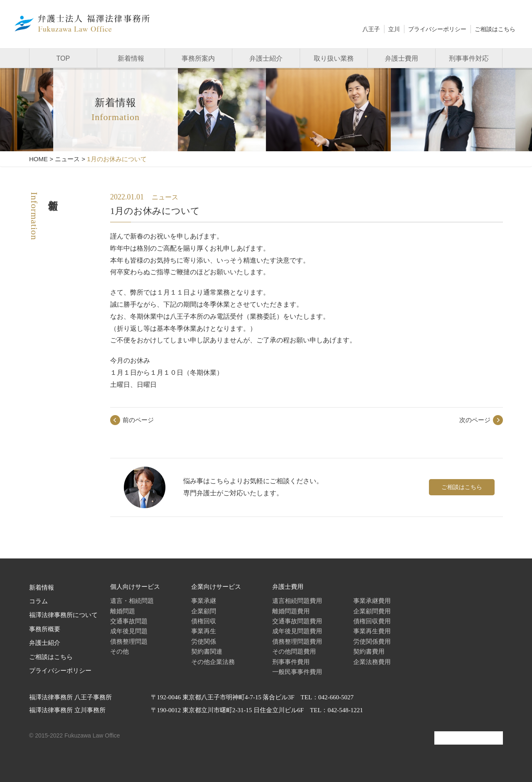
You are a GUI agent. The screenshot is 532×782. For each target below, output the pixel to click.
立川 (394, 29)
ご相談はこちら (495, 29)
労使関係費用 (372, 641)
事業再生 (204, 631)
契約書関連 (207, 651)
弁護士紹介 (266, 58)
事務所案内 (198, 58)
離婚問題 (123, 611)
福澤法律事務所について (63, 615)
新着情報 (131, 58)
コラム (38, 601)
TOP (63, 58)
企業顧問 (204, 611)
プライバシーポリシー (437, 29)
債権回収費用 (372, 621)
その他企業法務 (213, 662)
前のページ (138, 420)
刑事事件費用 (291, 662)
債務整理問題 (129, 641)
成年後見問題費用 (297, 631)
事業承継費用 (372, 601)
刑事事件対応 (469, 58)
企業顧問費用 (372, 611)
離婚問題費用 (291, 611)
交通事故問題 (129, 621)
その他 (119, 651)
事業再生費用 (372, 631)
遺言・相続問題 (132, 601)
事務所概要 (45, 629)
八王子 (371, 29)
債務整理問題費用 (297, 641)
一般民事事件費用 (297, 672)
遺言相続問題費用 (297, 601)
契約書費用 (369, 651)
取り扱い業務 (334, 58)
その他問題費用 (294, 651)
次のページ (475, 420)
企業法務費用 (372, 662)
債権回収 (204, 621)
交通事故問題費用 (297, 621)
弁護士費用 (401, 58)
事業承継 (204, 601)
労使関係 (204, 641)
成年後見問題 (129, 631)
